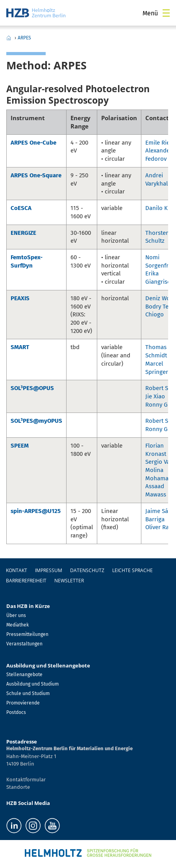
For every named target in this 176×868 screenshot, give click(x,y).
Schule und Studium (28, 693)
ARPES (24, 38)
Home (9, 38)
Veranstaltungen (24, 644)
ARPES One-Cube (33, 143)
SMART (20, 347)
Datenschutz (87, 570)
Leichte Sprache (132, 570)
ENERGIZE (23, 233)
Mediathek (18, 625)
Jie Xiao (155, 396)
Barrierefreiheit (26, 581)
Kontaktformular (26, 780)
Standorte (18, 787)
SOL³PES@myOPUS (36, 421)
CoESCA (21, 208)
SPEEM (20, 446)
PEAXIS (20, 298)
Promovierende (23, 703)
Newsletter (69, 581)
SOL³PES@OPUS (32, 388)
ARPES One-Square (36, 175)
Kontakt (17, 570)
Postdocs (16, 712)
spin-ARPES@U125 (36, 511)
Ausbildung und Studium (32, 684)
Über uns (16, 615)
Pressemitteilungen (27, 634)
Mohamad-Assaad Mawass (160, 486)
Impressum (49, 570)
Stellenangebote (24, 675)
